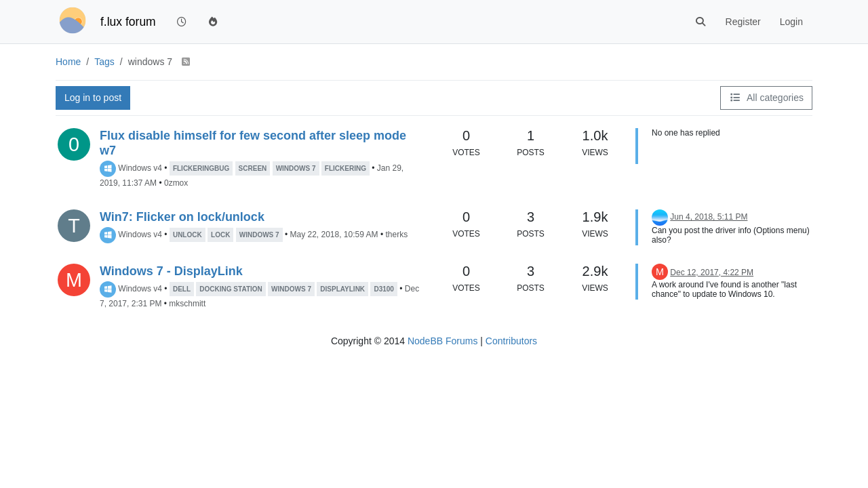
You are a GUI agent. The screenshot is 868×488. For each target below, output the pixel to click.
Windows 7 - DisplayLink (171, 271)
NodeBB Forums (442, 341)
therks (396, 235)
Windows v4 (140, 168)
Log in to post (93, 98)
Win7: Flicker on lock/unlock (182, 217)
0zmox (176, 183)
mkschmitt (187, 304)
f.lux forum (128, 22)
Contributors (511, 341)
